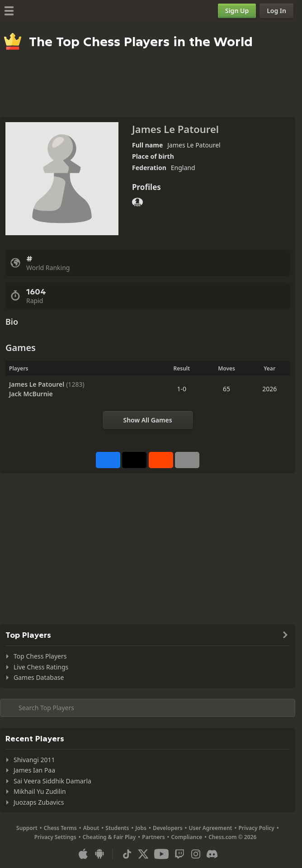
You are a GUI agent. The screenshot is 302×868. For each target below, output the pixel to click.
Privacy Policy (256, 828)
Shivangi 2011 (34, 760)
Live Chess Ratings (41, 667)
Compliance (187, 837)
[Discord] (212, 854)
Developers (168, 828)
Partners (153, 837)
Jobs (141, 828)
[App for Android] (99, 854)
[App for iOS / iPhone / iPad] (83, 854)
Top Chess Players (40, 656)
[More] (187, 460)
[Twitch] (179, 854)
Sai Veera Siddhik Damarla (52, 781)
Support (27, 828)
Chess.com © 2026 (232, 837)
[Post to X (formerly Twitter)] (134, 460)
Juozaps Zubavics (39, 802)
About (91, 828)
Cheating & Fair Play (109, 837)
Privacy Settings (55, 837)
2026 (269, 389)
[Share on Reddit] (161, 460)
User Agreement (211, 828)
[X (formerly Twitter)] (143, 854)
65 (226, 389)
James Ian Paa (34, 770)
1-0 (182, 389)
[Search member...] (148, 708)
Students (117, 828)
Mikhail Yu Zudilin (40, 791)
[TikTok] (127, 854)
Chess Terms (60, 828)
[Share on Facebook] (108, 460)
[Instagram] (196, 854)
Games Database (39, 677)
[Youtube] (161, 854)
